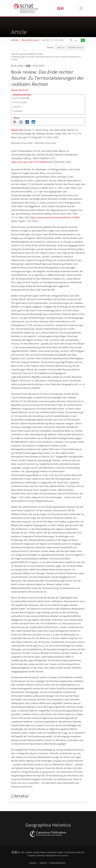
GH (60, 8)
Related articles (76, 48)
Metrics (61, 48)
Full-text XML (21, 102)
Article (50, 48)
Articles (15, 40)
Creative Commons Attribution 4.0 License (48, 856)
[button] (71, 40)
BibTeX (18, 107)
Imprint (43, 863)
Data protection (58, 863)
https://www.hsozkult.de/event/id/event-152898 (55, 217)
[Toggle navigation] (81, 8)
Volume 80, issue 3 (30, 40)
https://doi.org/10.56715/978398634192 (32, 162)
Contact (33, 863)
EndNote (19, 111)
